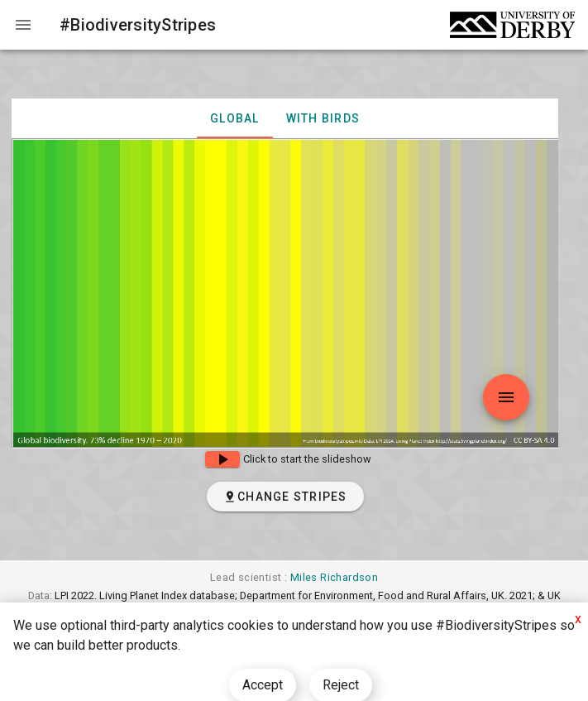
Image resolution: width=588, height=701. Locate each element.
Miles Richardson (334, 577)
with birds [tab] (323, 118)
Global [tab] (235, 118)
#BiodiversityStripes (138, 25)
